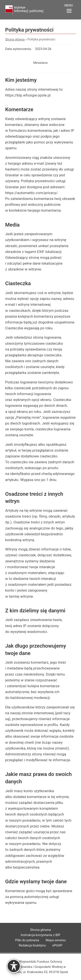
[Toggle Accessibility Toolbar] (14, 966)
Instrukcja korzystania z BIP (41, 935)
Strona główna (15, 39)
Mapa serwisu (56, 940)
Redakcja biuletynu (32, 945)
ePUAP (57, 945)
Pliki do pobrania (27, 940)
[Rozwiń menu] (69, 9)
